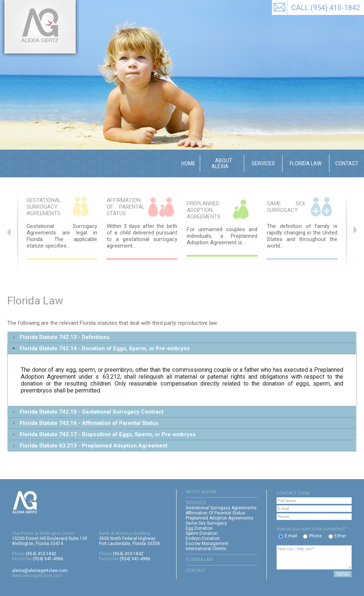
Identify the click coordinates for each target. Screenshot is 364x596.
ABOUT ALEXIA (201, 492)
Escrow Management (207, 544)
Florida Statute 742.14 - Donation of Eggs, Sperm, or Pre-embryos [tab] (100, 348)
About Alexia (222, 163)
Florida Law (306, 163)
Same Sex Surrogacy (206, 523)
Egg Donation (199, 528)
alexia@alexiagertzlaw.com (40, 571)
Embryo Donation (203, 538)
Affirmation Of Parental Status (215, 513)
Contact (347, 163)
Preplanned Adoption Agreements (219, 518)
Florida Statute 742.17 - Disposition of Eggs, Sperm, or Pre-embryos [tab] (103, 434)
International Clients (206, 549)
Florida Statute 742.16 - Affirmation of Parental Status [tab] (85, 423)
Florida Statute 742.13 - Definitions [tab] (60, 337)
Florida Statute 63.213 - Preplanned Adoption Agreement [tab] (89, 446)
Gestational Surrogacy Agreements (221, 508)
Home (188, 163)
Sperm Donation (202, 533)
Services (263, 163)
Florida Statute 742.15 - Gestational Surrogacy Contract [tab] (87, 412)
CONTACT (196, 571)
